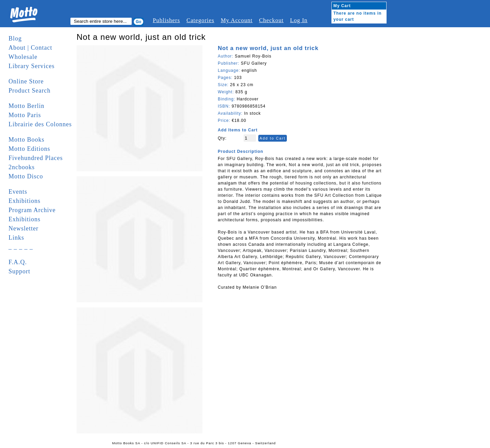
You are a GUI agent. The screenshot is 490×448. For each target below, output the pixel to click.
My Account (237, 20)
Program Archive (32, 210)
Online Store (26, 81)
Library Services (31, 66)
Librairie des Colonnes (40, 124)
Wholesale (23, 57)
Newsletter (23, 228)
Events (18, 192)
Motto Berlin (27, 106)
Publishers (166, 20)
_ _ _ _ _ (21, 247)
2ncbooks (22, 167)
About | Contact (30, 48)
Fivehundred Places (36, 158)
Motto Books (27, 140)
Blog (15, 38)
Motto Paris (25, 115)
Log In (299, 20)
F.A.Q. (18, 262)
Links (16, 238)
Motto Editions (29, 149)
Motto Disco (26, 176)
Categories (200, 20)
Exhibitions (24, 201)
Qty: (222, 138)
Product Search (29, 91)
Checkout (271, 20)
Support (19, 271)
